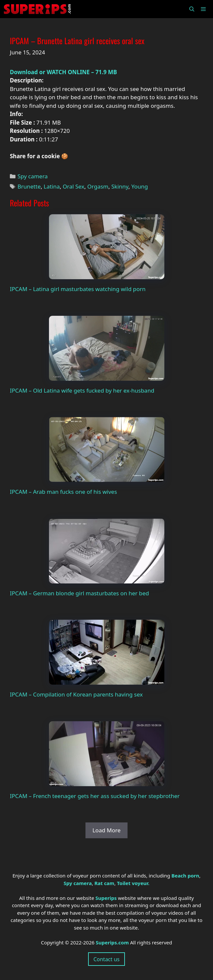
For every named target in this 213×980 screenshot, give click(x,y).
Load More (106, 830)
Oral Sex (74, 186)
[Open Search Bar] (191, 9)
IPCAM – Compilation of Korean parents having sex (76, 694)
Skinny (120, 186)
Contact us (106, 959)
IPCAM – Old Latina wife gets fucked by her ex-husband (82, 390)
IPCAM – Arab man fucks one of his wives (63, 492)
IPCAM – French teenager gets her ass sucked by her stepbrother (95, 796)
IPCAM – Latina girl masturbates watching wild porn (78, 289)
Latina (52, 186)
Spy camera (33, 176)
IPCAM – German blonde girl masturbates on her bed (79, 593)
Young (140, 186)
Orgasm (98, 186)
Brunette (29, 186)
